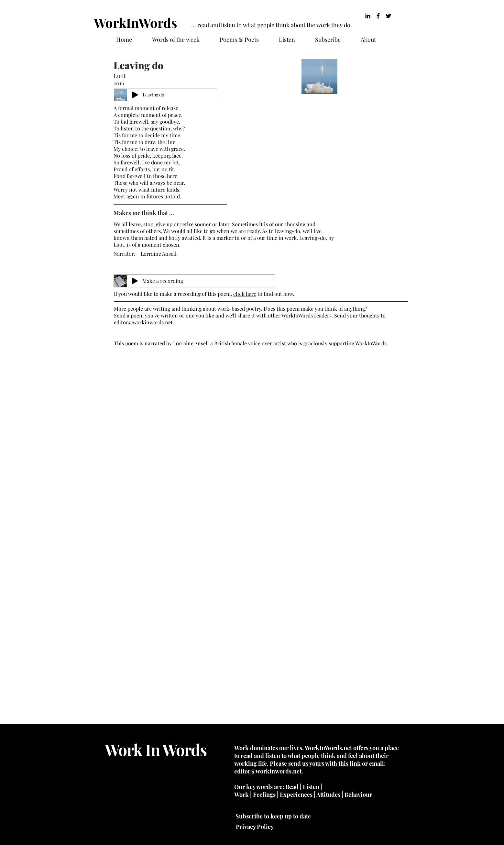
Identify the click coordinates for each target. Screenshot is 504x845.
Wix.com (157, 822)
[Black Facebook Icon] (378, 16)
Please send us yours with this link (315, 763)
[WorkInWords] (137, 23)
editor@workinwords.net (143, 322)
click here (245, 294)
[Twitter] (389, 16)
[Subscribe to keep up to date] (273, 816)
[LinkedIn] (368, 16)
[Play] (135, 95)
